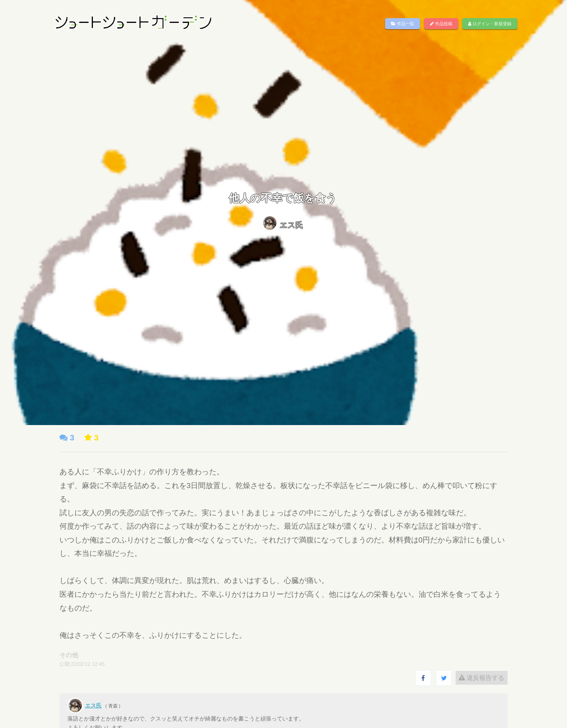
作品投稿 (441, 24)
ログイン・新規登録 (490, 24)
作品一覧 (403, 24)
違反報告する (473, 678)
